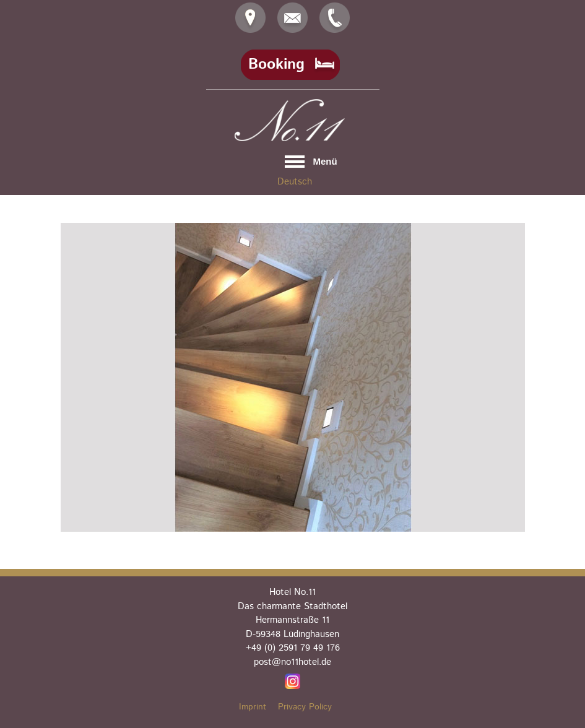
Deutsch (295, 182)
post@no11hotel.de (292, 662)
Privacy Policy (305, 707)
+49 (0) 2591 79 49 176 (293, 648)
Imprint (253, 707)
